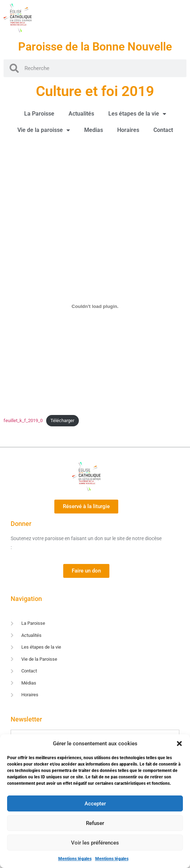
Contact (163, 130)
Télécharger (62, 420)
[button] (179, 744)
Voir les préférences (95, 843)
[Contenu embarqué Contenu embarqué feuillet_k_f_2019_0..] (95, 307)
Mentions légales (75, 859)
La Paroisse (39, 114)
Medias (94, 130)
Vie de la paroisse (44, 130)
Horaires (128, 130)
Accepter (95, 804)
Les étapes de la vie (137, 114)
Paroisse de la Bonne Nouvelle (95, 47)
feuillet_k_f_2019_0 (23, 420)
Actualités (81, 114)
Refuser (95, 823)
